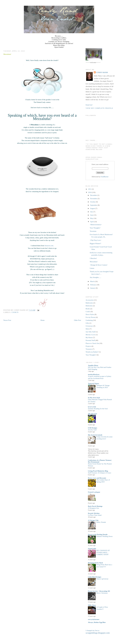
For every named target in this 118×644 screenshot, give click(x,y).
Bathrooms (89, 303)
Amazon (47, 246)
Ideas (87, 329)
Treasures (89, 349)
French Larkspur (94, 492)
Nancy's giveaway (102, 579)
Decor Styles (90, 314)
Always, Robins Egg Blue (97, 622)
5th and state (92, 414)
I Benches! (93, 258)
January (93, 288)
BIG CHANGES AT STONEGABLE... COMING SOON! (103, 552)
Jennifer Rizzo (93, 365)
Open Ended (59, 10)
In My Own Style (94, 398)
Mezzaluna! (7, 54)
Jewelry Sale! (92, 430)
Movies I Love (90, 335)
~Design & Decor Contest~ (99, 265)
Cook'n (15, 312)
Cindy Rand (102, 72)
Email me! (89, 105)
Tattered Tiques (93, 384)
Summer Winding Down (104, 536)
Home (43, 320)
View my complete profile (99, 108)
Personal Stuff (90, 340)
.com (52, 246)
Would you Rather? (92, 352)
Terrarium (93, 231)
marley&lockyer (94, 374)
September (94, 205)
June (92, 215)
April (92, 222)
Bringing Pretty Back (95, 563)
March (93, 281)
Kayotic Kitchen (94, 513)
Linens (92, 268)
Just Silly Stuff (90, 332)
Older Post (78, 320)
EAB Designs (93, 428)
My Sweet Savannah (95, 435)
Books (88, 309)
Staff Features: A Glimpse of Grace (99, 473)
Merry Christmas (102, 593)
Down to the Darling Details (98, 535)
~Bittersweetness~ (96, 225)
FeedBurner (105, 177)
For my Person (90, 317)
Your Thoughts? (95, 228)
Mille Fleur (92, 605)
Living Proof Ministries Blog (98, 471)
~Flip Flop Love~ (96, 240)
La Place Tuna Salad (95, 515)
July (92, 212)
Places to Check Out (92, 343)
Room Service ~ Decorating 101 (99, 591)
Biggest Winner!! (95, 244)
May (92, 218)
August (93, 208)
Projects (88, 346)
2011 (90, 189)
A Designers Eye (93, 508)
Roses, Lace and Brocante (97, 478)
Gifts (87, 323)
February (93, 285)
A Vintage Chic (93, 520)
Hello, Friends (101, 522)
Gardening (89, 320)
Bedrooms (89, 306)
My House (89, 338)
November (94, 199)
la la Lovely (92, 407)
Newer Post (7, 320)
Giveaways (89, 326)
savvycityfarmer (94, 619)
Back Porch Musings (95, 506)
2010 (90, 192)
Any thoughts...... (95, 277)
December (94, 195)
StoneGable (92, 549)
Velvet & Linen (93, 449)
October (93, 202)
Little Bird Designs (95, 577)
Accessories (90, 300)
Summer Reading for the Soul (98, 409)
